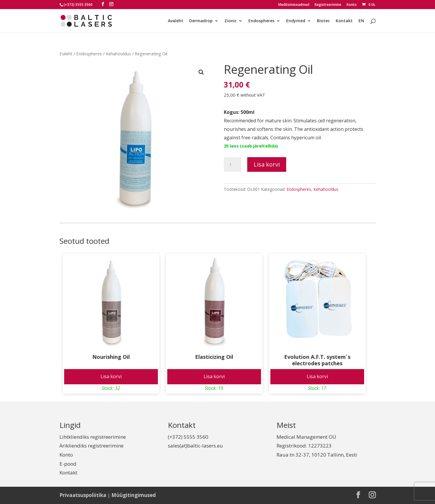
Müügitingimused (134, 495)
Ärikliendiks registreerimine (92, 446)
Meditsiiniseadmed (294, 5)
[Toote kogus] (233, 164)
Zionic (231, 21)
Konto (352, 5)
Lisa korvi (267, 164)
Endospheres (261, 21)
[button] (201, 72)
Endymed (296, 21)
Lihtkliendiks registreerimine (93, 437)
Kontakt (344, 21)
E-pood (68, 464)
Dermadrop (201, 21)
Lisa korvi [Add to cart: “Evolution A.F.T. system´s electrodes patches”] (317, 376)
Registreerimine (328, 5)
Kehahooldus (118, 54)
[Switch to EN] (361, 26)
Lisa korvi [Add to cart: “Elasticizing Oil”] (214, 376)
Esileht (66, 54)
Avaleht (176, 21)
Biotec (323, 21)
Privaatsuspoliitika (83, 495)
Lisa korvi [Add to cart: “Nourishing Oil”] (111, 376)
